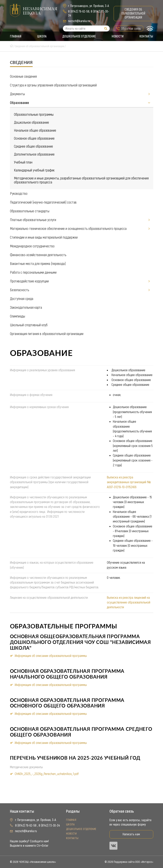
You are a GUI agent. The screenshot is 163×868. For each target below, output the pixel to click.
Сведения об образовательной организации (133, 13)
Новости (118, 36)
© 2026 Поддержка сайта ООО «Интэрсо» (129, 862)
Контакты (146, 36)
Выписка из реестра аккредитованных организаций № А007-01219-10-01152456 (129, 482)
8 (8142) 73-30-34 (49, 825)
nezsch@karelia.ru (79, 21)
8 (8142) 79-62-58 (79, 11)
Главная (16, 36)
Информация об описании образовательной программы (51, 656)
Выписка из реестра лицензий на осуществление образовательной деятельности (129, 602)
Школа (42, 36)
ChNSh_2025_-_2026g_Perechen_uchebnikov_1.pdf (47, 774)
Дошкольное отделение (79, 36)
